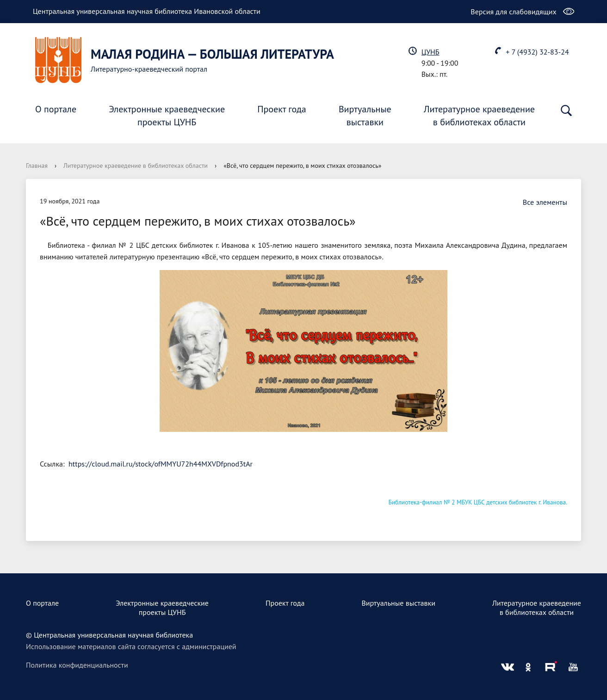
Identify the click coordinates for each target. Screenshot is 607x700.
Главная (37, 166)
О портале (56, 109)
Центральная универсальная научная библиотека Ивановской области (147, 11)
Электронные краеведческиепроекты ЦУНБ (167, 116)
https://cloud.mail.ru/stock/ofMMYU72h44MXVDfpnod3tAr (161, 464)
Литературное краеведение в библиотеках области (136, 166)
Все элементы (540, 202)
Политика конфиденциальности (77, 665)
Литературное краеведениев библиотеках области (479, 116)
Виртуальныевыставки (365, 116)
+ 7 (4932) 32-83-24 (537, 52)
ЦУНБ (430, 52)
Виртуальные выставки (398, 603)
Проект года (282, 109)
